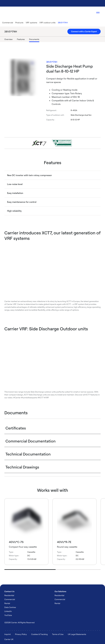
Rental (7, 603)
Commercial (8, 23)
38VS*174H (63, 23)
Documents (34, 39)
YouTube (8, 615)
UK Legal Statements (77, 634)
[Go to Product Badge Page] (62, 143)
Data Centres (10, 607)
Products (19, 23)
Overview (8, 39)
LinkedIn (8, 611)
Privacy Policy (21, 634)
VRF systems (32, 23)
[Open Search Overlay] (90, 13)
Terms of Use (58, 634)
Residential (9, 595)
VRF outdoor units (47, 23)
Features (21, 39)
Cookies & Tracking (39, 634)
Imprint (8, 634)
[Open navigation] (98, 13)
